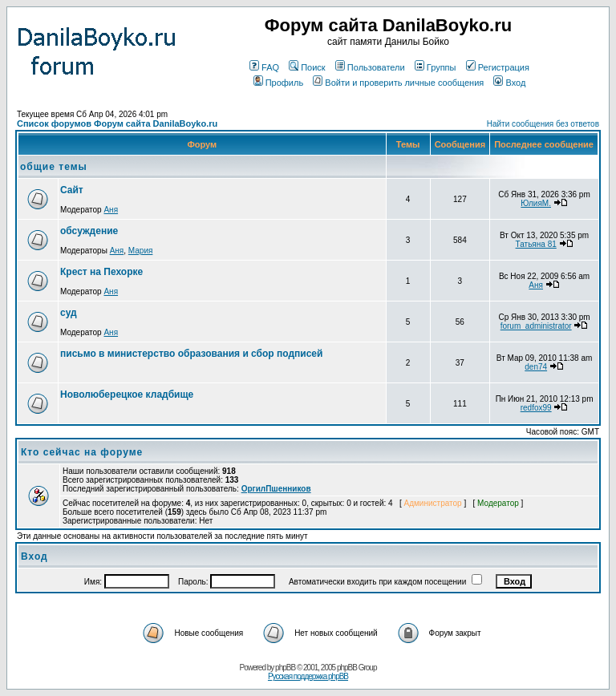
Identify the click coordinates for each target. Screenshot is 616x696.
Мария (141, 251)
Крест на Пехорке (101, 272)
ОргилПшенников (276, 489)
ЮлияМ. (536, 203)
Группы (436, 67)
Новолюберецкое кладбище (127, 395)
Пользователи (370, 67)
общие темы (54, 167)
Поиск (307, 67)
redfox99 (536, 408)
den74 (536, 367)
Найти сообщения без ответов (543, 124)
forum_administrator (536, 326)
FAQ (264, 67)
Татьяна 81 (536, 244)
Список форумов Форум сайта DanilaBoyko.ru (117, 123)
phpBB (285, 668)
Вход (509, 83)
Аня (111, 210)
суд (69, 313)
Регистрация (498, 67)
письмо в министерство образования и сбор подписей (191, 354)
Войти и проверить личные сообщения (398, 83)
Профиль (279, 83)
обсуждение (89, 231)
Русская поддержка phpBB (308, 676)
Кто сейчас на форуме (82, 452)
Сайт (72, 190)
